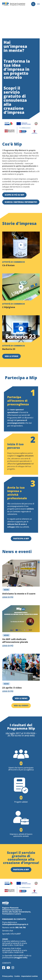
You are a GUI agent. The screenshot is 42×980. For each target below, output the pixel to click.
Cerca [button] (33, 4)
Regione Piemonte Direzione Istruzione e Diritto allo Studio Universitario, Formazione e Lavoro (17, 911)
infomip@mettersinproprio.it (15, 924)
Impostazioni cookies (29, 976)
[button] (38, 4)
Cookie (17, 976)
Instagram (13, 968)
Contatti (7, 963)
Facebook (4, 968)
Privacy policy (8, 976)
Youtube (8, 968)
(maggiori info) (21, 958)
